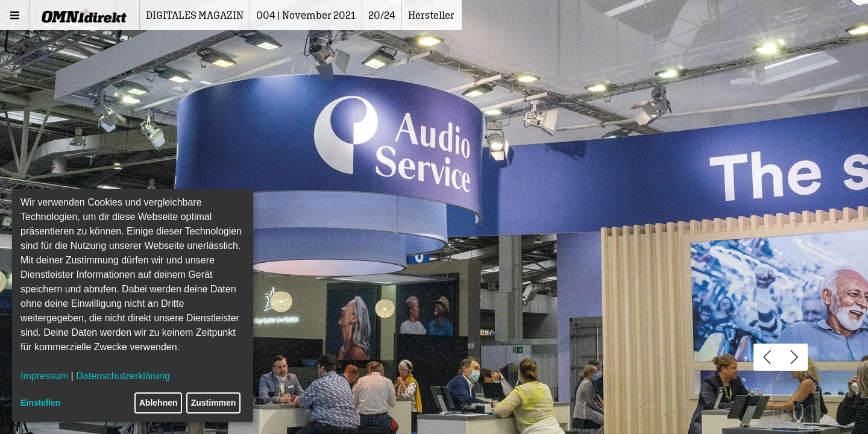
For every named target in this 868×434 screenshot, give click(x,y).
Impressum (44, 376)
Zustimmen (214, 403)
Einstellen (40, 403)
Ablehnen (159, 403)
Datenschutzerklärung (123, 376)
